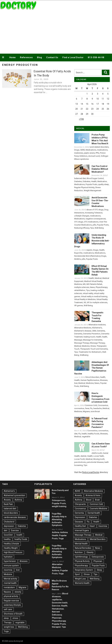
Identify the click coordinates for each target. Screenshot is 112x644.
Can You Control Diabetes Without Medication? (100, 169)
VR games (79, 305)
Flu (91, 408)
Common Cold (91, 405)
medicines (79, 153)
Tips (92, 228)
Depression (80, 517)
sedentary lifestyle (12, 605)
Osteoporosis (59, 500)
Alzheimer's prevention (14, 495)
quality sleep (103, 184)
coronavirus (79, 408)
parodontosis (80, 462)
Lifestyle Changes (82, 216)
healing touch (89, 337)
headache (97, 408)
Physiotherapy (101, 287)
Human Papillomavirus (90, 380)
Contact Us (52, 57)
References (26, 57)
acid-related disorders (99, 147)
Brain (97, 500)
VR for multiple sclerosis (97, 302)
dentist (83, 456)
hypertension (10, 561)
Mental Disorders (98, 539)
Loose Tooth (80, 459)
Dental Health (94, 513)
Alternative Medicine (83, 328)
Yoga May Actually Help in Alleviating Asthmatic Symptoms (59, 519)
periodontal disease (95, 462)
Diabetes (78, 181)
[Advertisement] (56, 31)
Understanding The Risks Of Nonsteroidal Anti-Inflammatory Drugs (92, 241)
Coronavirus (103, 405)
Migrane (86, 411)
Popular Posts (91, 184)
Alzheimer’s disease (83, 331)
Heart (92, 526)
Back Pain (8, 504)
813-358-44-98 (96, 57)
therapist (56, 627)
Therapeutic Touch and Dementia (94, 349)
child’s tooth (97, 453)
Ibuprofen (78, 253)
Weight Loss (80, 579)
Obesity (90, 552)
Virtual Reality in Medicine (85, 299)
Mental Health (81, 544)
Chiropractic (80, 504)
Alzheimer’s (97, 328)
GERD (83, 150)
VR (85, 302)
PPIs (97, 153)
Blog (39, 57)
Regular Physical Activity (84, 187)
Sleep (99, 570)
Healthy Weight (11, 548)
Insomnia (103, 526)
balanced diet (80, 178)
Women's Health (82, 583)
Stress (93, 346)
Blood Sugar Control (95, 178)
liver (76, 383)
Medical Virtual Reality (93, 281)
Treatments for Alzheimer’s (90, 352)
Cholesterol (9, 522)
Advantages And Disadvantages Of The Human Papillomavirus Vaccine (92, 368)
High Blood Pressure (13, 552)
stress (15, 618)
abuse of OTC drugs (95, 210)
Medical (98, 278)
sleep (6, 618)
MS (84, 284)
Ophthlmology (81, 557)
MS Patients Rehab (94, 284)
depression (9, 526)
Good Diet (8, 535)
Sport (77, 574)
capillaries (57, 600)
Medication (102, 181)
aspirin (89, 250)
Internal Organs (82, 530)
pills (94, 225)
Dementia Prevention (92, 334)
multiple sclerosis (82, 287)
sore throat (95, 411)
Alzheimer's (9, 491)
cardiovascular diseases (15, 517)
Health (94, 181)
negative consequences (96, 219)
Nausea (7, 592)
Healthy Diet (80, 526)
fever (87, 408)
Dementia (101, 331)
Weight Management (92, 190)
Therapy (8, 623)
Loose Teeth (99, 456)
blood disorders (92, 377)
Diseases (79, 522)
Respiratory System (84, 570)
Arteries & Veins (93, 495)
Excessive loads (60, 603)
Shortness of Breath (13, 614)
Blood (89, 500)
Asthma (18, 500)
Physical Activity (82, 561)
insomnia (8, 570)
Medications (91, 150)
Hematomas (58, 609)
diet (76, 434)
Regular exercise (11, 601)
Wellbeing (84, 355)
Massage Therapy (82, 343)
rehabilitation (80, 290)
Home (12, 57)
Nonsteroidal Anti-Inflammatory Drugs (90, 256)
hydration (8, 557)
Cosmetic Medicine (98, 509)
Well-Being (99, 228)
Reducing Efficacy (82, 228)
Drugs (77, 150)
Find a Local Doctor (73, 57)
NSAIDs (78, 259)
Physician (57, 618)
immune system (11, 566)
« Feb (81, 119)
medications (102, 150)
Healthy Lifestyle (11, 544)
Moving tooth (99, 459)
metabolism (9, 587)
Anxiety (7, 500)
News (92, 287)
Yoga (6, 631)
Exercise (15, 530)
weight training (59, 506)
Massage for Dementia (93, 340)
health (105, 337)
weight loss (9, 627)
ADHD (78, 491)
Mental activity (10, 579)
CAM (94, 331)
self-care (8, 609)
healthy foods (93, 434)
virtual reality (88, 293)
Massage (78, 340)
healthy (7, 539)
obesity (18, 592)
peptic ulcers (89, 153)
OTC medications (91, 222)
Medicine (78, 284)
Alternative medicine (97, 325)
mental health (10, 583)
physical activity (11, 596)
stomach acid (94, 156)
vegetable (86, 437)
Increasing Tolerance (94, 213)
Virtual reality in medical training (94, 296)
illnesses (104, 380)
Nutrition (79, 552)
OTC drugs (79, 222)
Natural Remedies (83, 548)
